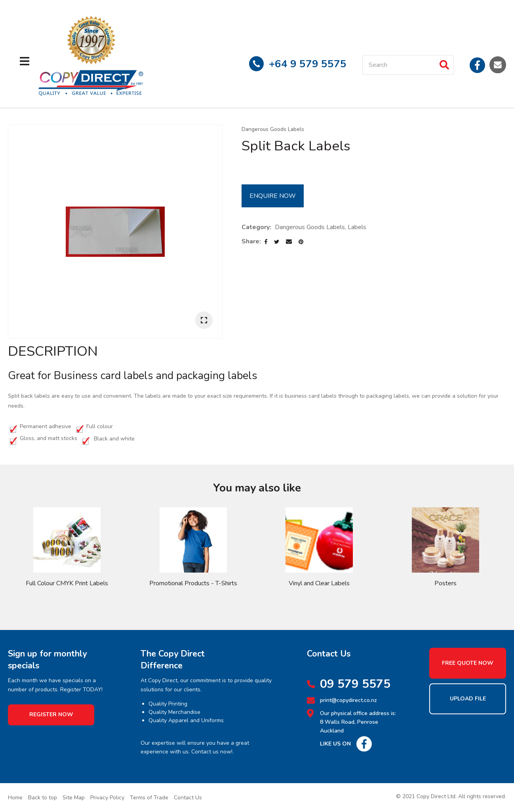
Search (444, 65)
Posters (445, 583)
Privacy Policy (107, 798)
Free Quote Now (468, 663)
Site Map (74, 798)
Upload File (468, 699)
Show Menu (25, 61)
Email (498, 65)
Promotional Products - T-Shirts (193, 583)
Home (15, 798)
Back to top (43, 798)
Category (256, 227)
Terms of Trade (149, 798)
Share (250, 241)
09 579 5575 (355, 684)
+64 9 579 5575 (308, 64)
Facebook (478, 65)
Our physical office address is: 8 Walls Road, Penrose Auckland (358, 722)
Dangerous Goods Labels (273, 129)
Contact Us (188, 798)
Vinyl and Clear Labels (319, 583)
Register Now (51, 714)
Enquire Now (273, 196)
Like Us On (335, 744)
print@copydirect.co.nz (348, 700)
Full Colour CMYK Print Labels (67, 583)
